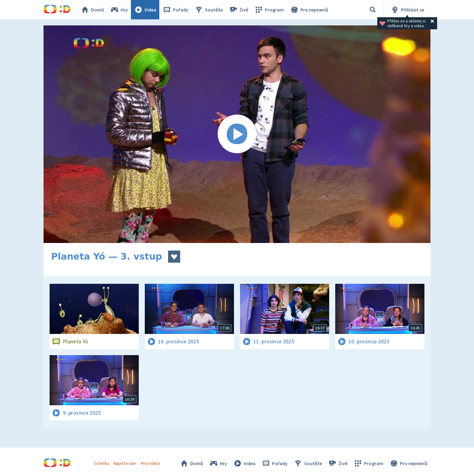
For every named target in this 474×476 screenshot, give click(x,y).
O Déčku (102, 463)
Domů (92, 10)
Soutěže (209, 10)
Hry (119, 10)
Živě (239, 10)
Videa (145, 10)
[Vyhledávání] (373, 10)
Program (269, 10)
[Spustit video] (237, 134)
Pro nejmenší (309, 10)
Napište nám (125, 463)
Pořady (175, 10)
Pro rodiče (150, 463)
